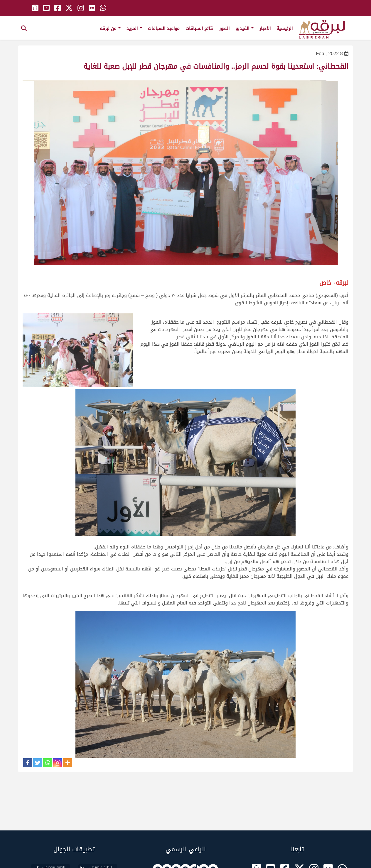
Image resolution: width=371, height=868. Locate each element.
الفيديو (244, 28)
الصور (224, 28)
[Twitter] (38, 763)
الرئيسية (285, 28)
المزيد (134, 28)
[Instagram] (58, 763)
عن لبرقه (110, 28)
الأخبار (265, 28)
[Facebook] (28, 763)
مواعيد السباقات (164, 28)
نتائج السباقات (199, 28)
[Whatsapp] (48, 763)
